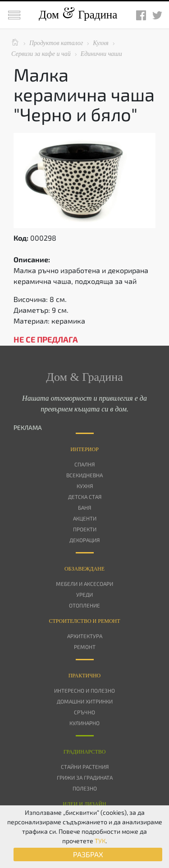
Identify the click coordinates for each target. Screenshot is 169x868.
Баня (84, 507)
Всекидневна (84, 475)
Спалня (84, 464)
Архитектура (85, 636)
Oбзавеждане (84, 569)
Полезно (85, 788)
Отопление (84, 605)
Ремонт (85, 647)
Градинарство (85, 752)
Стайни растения (85, 767)
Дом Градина (78, 15)
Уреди (84, 594)
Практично (85, 676)
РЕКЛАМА (28, 427)
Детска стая (85, 497)
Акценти (85, 518)
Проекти (85, 529)
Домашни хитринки (85, 701)
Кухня (85, 486)
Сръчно (84, 712)
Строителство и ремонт (84, 621)
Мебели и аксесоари (84, 584)
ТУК (100, 841)
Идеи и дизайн (84, 804)
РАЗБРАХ (88, 854)
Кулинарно (84, 723)
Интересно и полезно (84, 690)
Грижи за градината (85, 777)
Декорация (84, 540)
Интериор (84, 449)
